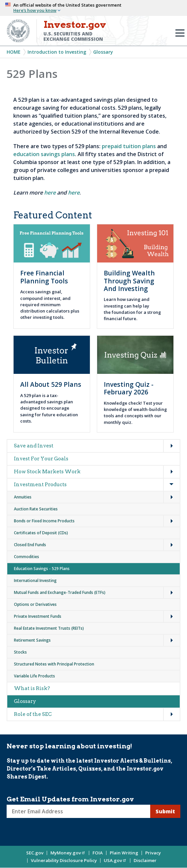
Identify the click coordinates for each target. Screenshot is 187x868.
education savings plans (44, 154)
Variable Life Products (34, 676)
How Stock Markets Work (47, 472)
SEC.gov (35, 853)
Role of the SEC (33, 714)
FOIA (98, 853)
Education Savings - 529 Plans (42, 569)
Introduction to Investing (57, 52)
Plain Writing (124, 853)
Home (14, 52)
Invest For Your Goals (41, 459)
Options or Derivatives (35, 604)
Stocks (20, 652)
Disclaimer (145, 860)
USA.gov (115, 860)
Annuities (23, 497)
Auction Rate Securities (36, 509)
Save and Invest (34, 446)
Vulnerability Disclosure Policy (64, 860)
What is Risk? (32, 688)
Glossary (103, 52)
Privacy (153, 853)
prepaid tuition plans (129, 146)
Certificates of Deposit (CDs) (41, 533)
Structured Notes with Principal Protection (54, 664)
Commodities (27, 557)
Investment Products (40, 485)
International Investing (35, 580)
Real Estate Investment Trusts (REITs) (49, 628)
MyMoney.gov (68, 853)
